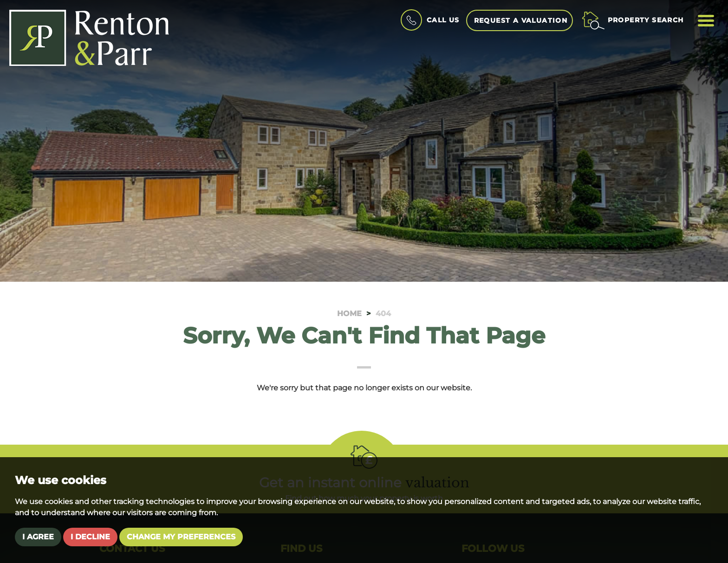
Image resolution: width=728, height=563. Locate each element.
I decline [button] (90, 537)
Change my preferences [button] (181, 537)
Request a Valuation (521, 20)
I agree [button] (38, 537)
